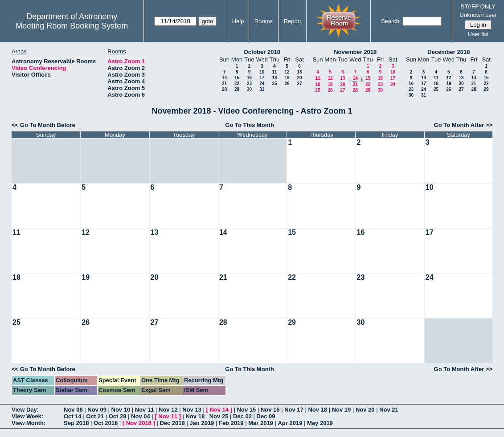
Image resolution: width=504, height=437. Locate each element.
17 (262, 78)
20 (299, 78)
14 (224, 78)
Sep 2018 (76, 423)
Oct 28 (118, 416)
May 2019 (320, 423)
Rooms (264, 21)
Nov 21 (389, 410)
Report (293, 21)
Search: (391, 21)
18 (274, 78)
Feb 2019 (231, 423)
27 (299, 84)
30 (249, 89)
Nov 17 (294, 410)
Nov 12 (168, 410)
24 (262, 84)
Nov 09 (97, 410)
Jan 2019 (202, 423)
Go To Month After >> (463, 125)
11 (274, 72)
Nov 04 (141, 416)
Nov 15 (247, 410)
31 (262, 89)
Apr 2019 (290, 423)
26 (287, 84)
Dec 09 (266, 416)
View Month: (29, 423)
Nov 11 (145, 410)
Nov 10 (121, 410)
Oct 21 (95, 416)
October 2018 (262, 52)
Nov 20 (365, 410)
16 (249, 78)
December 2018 (449, 52)
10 (262, 72)
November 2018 (355, 52)
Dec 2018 (172, 423)
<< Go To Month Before (43, 125)
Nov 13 (192, 410)
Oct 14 (73, 416)
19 (287, 78)
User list (478, 34)
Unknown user (478, 15)
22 (237, 84)
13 (299, 72)
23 (249, 84)
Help (238, 21)
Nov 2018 (139, 423)
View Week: (27, 416)
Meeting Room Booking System (72, 26)
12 (287, 72)
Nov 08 (73, 410)
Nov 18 (318, 410)
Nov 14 (219, 410)
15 (237, 78)
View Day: (25, 410)
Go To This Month (250, 125)
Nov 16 (270, 410)
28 (224, 89)
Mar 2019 (261, 423)
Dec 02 (242, 416)
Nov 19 (342, 410)
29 (237, 89)
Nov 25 (219, 416)
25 (274, 84)
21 (224, 84)
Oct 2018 (106, 423)
